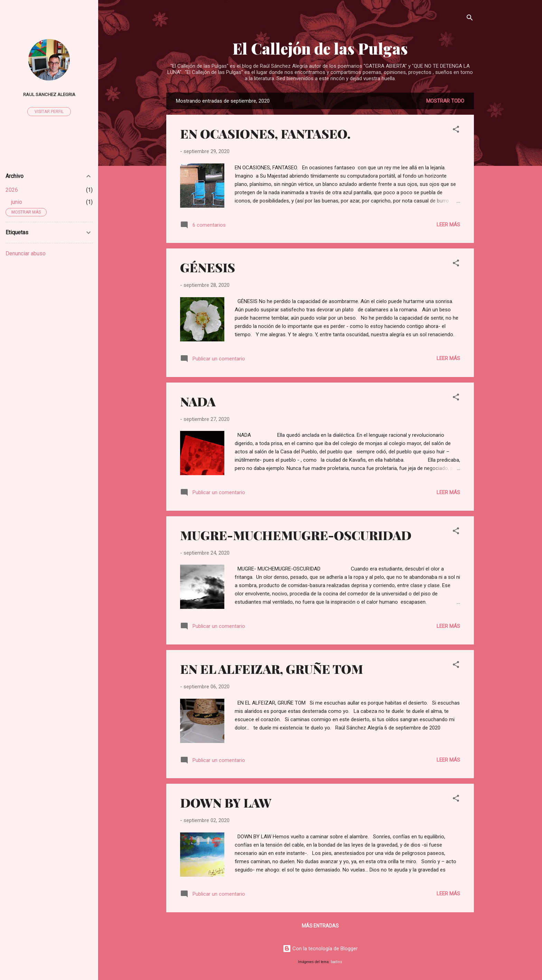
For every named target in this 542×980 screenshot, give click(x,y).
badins (337, 962)
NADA (198, 401)
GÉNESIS (208, 267)
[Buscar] (470, 19)
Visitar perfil (49, 112)
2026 (12, 190)
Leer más (448, 225)
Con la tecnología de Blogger (320, 949)
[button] (456, 130)
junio (17, 202)
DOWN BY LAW (226, 802)
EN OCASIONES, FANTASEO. (265, 133)
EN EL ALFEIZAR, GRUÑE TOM (272, 669)
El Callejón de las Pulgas (320, 48)
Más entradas (320, 926)
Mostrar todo (445, 101)
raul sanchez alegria (49, 94)
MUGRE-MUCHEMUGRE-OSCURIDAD (296, 535)
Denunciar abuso (26, 253)
